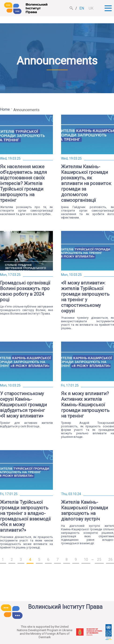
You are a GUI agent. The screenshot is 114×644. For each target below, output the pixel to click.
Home (5, 109)
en (82, 8)
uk (91, 8)
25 (99, 560)
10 (86, 560)
